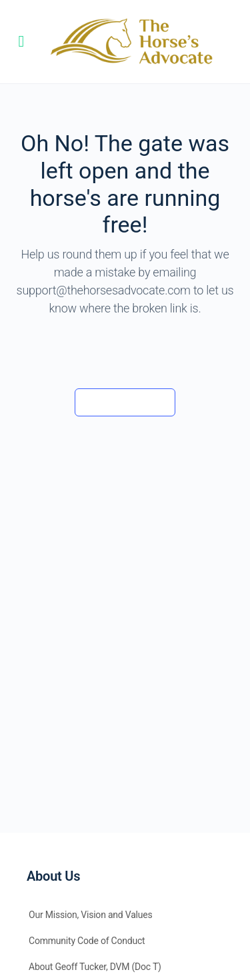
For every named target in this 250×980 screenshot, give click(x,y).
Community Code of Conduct (87, 941)
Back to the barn (125, 402)
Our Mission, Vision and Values (91, 915)
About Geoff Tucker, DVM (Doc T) (95, 967)
